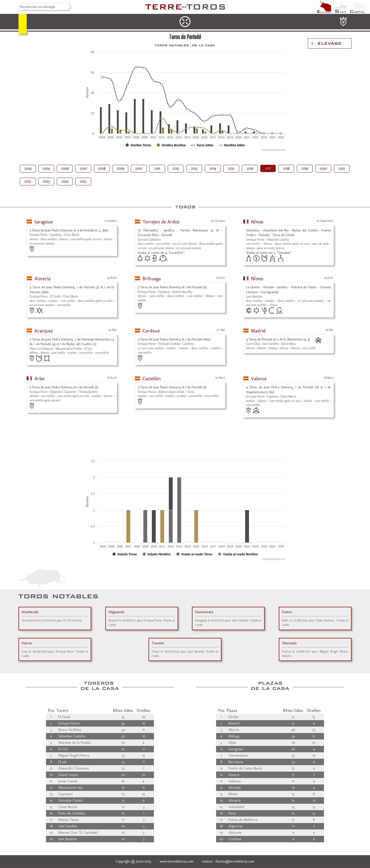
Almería (42, 279)
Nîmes (257, 222)
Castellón (152, 379)
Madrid (258, 331)
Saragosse (44, 222)
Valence (259, 379)
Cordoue (151, 331)
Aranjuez (44, 331)
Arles (40, 379)
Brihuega (152, 279)
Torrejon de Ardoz (161, 222)
